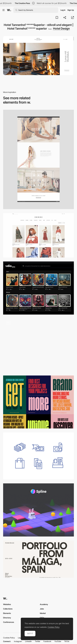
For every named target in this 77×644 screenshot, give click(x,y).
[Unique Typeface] (39, 402)
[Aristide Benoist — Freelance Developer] (39, 559)
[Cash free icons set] (39, 456)
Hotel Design (61, 29)
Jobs (42, 609)
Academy (44, 604)
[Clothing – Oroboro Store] (39, 235)
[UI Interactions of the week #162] (39, 345)
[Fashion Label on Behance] (39, 159)
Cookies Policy (9, 638)
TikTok (67, 641)
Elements (7, 613)
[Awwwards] (9, 10)
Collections (8, 609)
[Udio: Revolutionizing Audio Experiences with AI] (39, 288)
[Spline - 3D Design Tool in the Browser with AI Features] (39, 510)
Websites (7, 604)
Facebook (47, 641)
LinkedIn (28, 641)
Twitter (38, 641)
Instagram (18, 641)
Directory (7, 618)
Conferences (9, 622)
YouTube (58, 641)
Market (43, 613)
